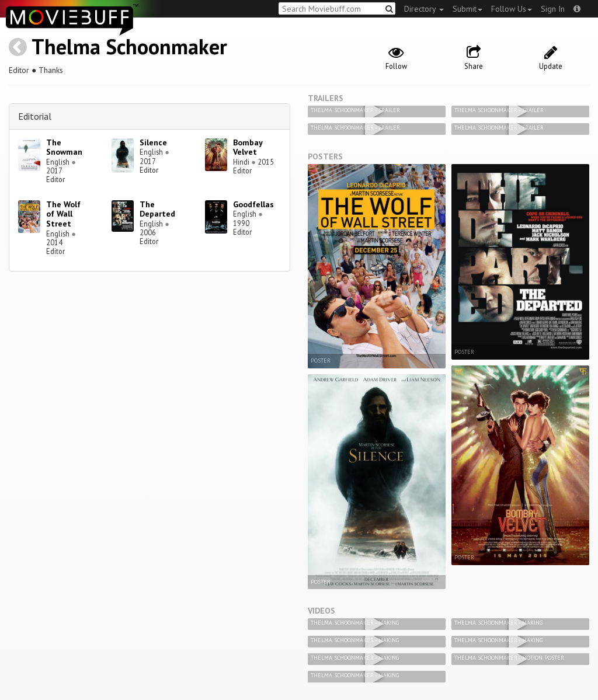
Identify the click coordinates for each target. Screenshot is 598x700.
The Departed (157, 209)
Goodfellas (253, 204)
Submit (467, 9)
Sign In (553, 9)
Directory (424, 9)
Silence (153, 142)
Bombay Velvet (248, 147)
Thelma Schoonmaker (129, 46)
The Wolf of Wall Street (63, 214)
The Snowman (64, 147)
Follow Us (512, 9)
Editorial (35, 116)
